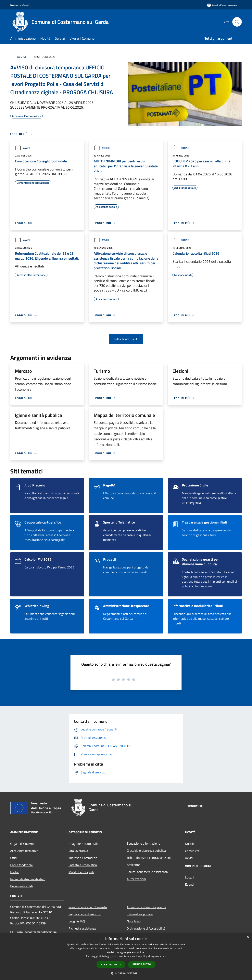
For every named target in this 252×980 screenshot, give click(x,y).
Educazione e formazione (143, 843)
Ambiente (133, 865)
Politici (15, 872)
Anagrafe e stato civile (83, 844)
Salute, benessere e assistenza (147, 872)
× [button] (248, 937)
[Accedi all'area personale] (222, 5)
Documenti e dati (22, 886)
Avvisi (22, 57)
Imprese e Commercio (83, 858)
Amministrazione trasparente (146, 907)
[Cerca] (237, 22)
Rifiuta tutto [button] (142, 964)
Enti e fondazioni (21, 865)
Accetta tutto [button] (111, 965)
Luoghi (190, 877)
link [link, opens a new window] (164, 956)
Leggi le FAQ (77, 921)
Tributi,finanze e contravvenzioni (149, 858)
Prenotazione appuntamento (88, 907)
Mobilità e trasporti (81, 872)
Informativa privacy (140, 914)
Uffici (14, 858)
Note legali (134, 921)
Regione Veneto (21, 5)
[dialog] (126, 956)
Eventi (189, 884)
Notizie (102, 148)
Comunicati (193, 851)
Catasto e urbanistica (83, 865)
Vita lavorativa (78, 851)
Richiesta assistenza (82, 928)
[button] (126, 973)
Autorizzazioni (136, 879)
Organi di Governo (22, 844)
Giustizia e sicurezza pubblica (146, 851)
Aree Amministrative (24, 851)
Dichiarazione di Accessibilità (146, 928)
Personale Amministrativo (28, 879)
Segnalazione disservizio (85, 914)
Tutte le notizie (126, 339)
